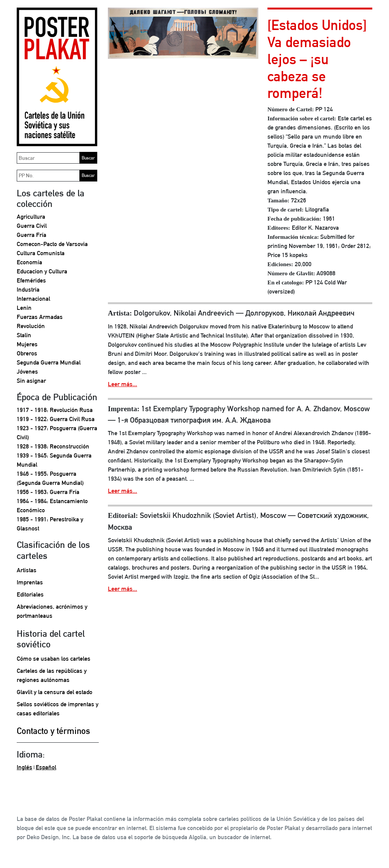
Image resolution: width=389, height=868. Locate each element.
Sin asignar (31, 381)
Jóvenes (27, 372)
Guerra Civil (32, 226)
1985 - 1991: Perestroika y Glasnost (50, 524)
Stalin (24, 335)
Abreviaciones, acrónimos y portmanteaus (52, 611)
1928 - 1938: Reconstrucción (53, 446)
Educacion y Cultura (42, 271)
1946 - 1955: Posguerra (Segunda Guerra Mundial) (50, 478)
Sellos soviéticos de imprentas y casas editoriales (58, 709)
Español (46, 767)
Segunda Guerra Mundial (49, 362)
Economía (29, 262)
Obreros (27, 353)
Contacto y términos (53, 731)
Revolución (31, 326)
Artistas (27, 570)
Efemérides (31, 280)
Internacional (33, 299)
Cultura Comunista (41, 253)
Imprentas (30, 582)
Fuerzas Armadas (40, 317)
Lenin (24, 308)
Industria (28, 290)
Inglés (25, 767)
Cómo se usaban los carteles (54, 659)
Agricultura (31, 217)
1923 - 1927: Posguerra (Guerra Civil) (57, 433)
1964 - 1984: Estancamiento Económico (52, 506)
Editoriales (30, 594)
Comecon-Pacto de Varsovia (52, 244)
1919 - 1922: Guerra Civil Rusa (56, 419)
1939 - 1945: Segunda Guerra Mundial (54, 460)
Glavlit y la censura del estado (55, 692)
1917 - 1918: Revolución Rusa (55, 410)
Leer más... (123, 384)
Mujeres (27, 344)
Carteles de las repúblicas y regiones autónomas (52, 675)
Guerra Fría (32, 235)
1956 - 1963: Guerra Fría (48, 492)
